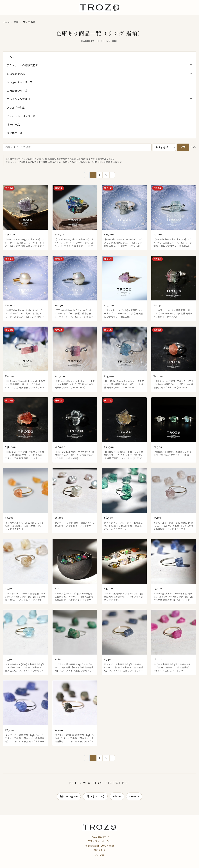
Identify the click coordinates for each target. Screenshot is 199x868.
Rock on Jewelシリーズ (21, 116)
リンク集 (99, 855)
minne (117, 796)
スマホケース (14, 133)
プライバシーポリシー (100, 841)
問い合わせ (100, 850)
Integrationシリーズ (20, 82)
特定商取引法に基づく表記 (99, 846)
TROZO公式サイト (100, 837)
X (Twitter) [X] (95, 796)
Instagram (69, 796)
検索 (183, 147)
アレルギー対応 (16, 107)
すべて (11, 57)
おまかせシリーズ (17, 91)
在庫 (16, 22)
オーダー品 (13, 124)
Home (6, 22)
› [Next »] (112, 175)
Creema (134, 796)
